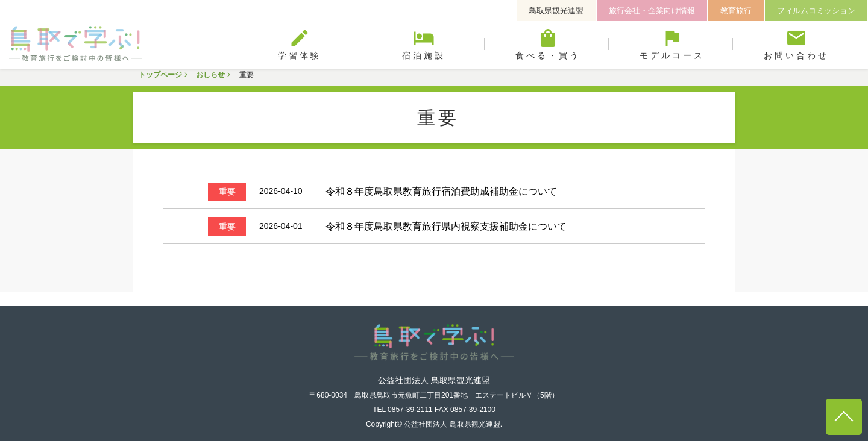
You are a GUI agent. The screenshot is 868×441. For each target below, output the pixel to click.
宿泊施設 (424, 44)
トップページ (160, 75)
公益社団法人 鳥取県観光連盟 (434, 366)
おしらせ (210, 75)
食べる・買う (548, 44)
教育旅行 (736, 11)
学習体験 (300, 44)
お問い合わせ (796, 44)
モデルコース (672, 44)
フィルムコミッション (816, 11)
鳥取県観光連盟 (556, 11)
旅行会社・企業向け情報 (652, 11)
